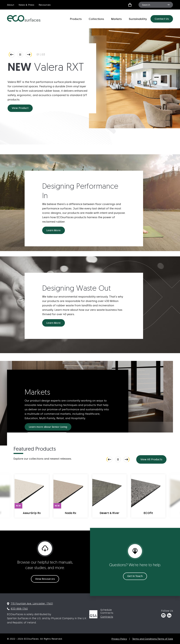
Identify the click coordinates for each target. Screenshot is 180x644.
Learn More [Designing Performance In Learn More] (54, 230)
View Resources (45, 579)
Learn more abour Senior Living (48, 427)
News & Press (27, 5)
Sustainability (138, 19)
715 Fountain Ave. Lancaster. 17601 (32, 604)
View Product (20, 108)
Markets (116, 19)
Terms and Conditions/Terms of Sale (153, 639)
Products (76, 19)
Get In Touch (135, 576)
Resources (45, 5)
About (11, 5)
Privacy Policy (119, 639)
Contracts (107, 617)
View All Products (151, 460)
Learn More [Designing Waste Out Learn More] (54, 323)
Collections (96, 19)
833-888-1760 (19, 609)
